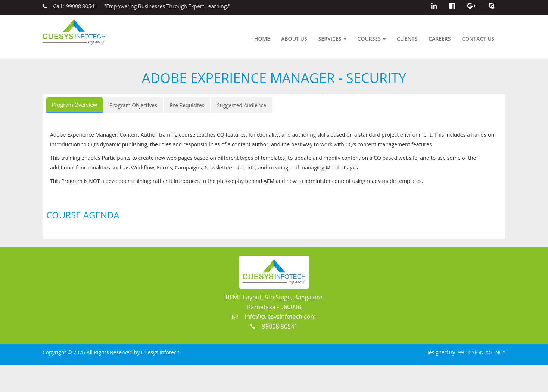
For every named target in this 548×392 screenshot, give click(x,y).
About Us (294, 39)
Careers (440, 39)
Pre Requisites (187, 105)
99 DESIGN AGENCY (481, 352)
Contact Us (478, 39)
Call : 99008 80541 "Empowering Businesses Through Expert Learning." (136, 6)
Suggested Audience (242, 105)
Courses (369, 39)
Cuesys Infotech (160, 352)
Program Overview (74, 105)
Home (262, 39)
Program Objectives (133, 105)
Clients (407, 39)
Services (330, 39)
